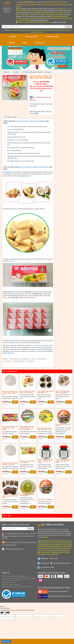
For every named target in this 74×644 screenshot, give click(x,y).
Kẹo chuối (44, 30)
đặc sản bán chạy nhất (19, 361)
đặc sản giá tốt (30, 361)
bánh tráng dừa (7, 361)
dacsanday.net (45, 563)
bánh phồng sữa (42, 359)
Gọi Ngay (6, 641)
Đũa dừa (63, 30)
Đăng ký (30, 529)
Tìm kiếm (68, 27)
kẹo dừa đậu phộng (37, 345)
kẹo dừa (21, 132)
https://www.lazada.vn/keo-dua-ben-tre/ (60, 596)
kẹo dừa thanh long (25, 359)
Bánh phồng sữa (23, 30)
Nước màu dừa (39, 32)
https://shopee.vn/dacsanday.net (58, 591)
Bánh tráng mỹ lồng (34, 30)
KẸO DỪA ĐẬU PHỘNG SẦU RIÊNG (30, 121)
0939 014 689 (28, 2)
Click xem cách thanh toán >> (39, 20)
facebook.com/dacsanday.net (62, 563)
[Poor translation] (7, 613)
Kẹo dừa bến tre (14, 359)
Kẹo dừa (15, 30)
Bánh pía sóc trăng (54, 30)
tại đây (46, 537)
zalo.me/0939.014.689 (47, 567)
